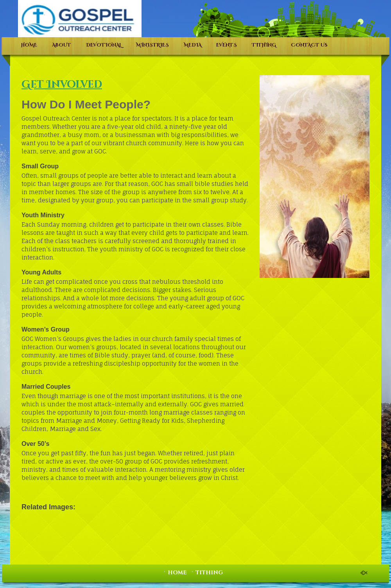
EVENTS (227, 45)
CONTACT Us (309, 45)
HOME (29, 45)
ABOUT (62, 45)
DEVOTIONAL (104, 45)
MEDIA (193, 45)
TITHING (264, 45)
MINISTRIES (152, 45)
